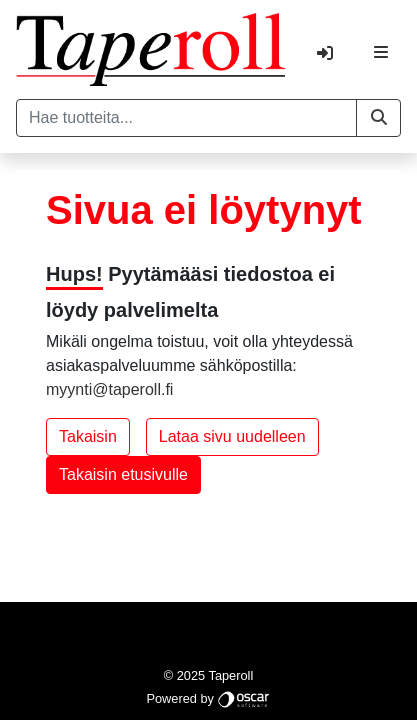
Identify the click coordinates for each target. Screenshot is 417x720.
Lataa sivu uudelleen (232, 436)
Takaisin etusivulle (123, 474)
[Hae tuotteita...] (186, 118)
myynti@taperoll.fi (109, 389)
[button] (378, 118)
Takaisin (88, 436)
